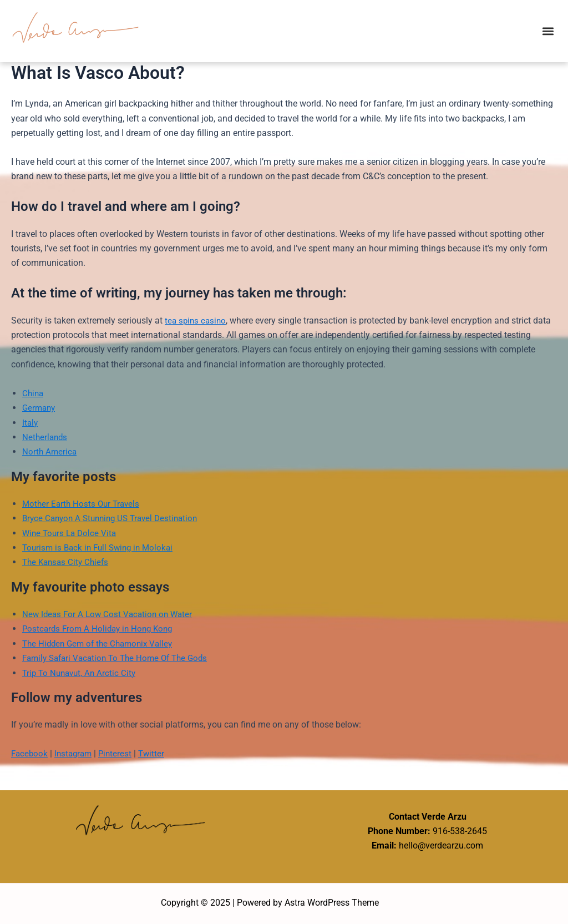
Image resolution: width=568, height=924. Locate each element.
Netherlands (46, 437)
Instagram (76, 753)
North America (50, 451)
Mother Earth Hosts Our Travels (83, 504)
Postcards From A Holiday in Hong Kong (101, 628)
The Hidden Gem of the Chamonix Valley (102, 643)
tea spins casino (197, 320)
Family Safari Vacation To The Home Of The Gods (120, 658)
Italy (31, 423)
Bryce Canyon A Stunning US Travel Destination (115, 518)
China (34, 393)
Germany (40, 408)
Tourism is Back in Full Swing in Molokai (102, 547)
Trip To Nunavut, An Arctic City (82, 673)
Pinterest (120, 753)
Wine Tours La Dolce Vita (71, 533)
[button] (548, 31)
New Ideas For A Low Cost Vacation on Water (110, 614)
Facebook (30, 753)
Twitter (157, 753)
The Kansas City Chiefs (68, 562)
